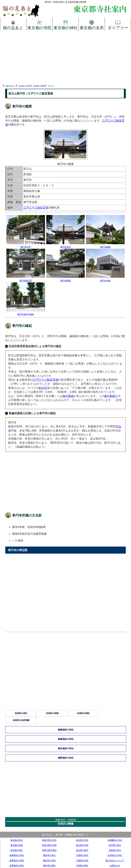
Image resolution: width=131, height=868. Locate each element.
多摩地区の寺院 (17, 860)
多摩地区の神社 (17, 865)
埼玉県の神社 (82, 850)
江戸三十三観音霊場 (36, 208)
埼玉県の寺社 (82, 840)
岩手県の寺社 (115, 845)
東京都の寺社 (17, 840)
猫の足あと (13, 24)
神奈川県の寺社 (49, 840)
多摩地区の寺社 (17, 855)
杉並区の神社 (84, 713)
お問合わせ (115, 865)
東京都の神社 (66, 24)
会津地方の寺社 (115, 855)
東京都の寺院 (39, 24)
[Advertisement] (65, 57)
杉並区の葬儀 (65, 824)
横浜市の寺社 (49, 855)
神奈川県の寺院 (49, 845)
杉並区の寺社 (24, 86)
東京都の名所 (92, 24)
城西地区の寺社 (66, 758)
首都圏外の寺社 (115, 840)
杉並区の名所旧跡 (21, 720)
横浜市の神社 (49, 865)
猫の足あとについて (115, 860)
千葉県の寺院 (82, 860)
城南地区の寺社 (66, 730)
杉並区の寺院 (39, 86)
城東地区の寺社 (66, 739)
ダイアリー (118, 24)
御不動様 (68, 396)
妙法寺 (43, 388)
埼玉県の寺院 (82, 845)
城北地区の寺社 (66, 748)
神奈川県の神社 (49, 850)
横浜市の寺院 (49, 860)
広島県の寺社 (115, 850)
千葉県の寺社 (82, 855)
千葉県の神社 (82, 865)
